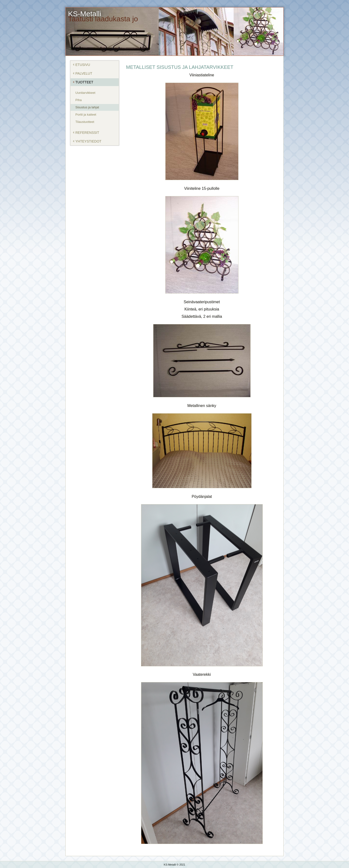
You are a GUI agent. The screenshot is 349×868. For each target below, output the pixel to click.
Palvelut (84, 73)
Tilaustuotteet (85, 122)
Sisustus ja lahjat (87, 107)
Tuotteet (84, 82)
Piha (79, 100)
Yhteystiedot (88, 141)
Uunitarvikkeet (85, 93)
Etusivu (83, 65)
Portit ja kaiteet (86, 115)
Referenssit (87, 133)
